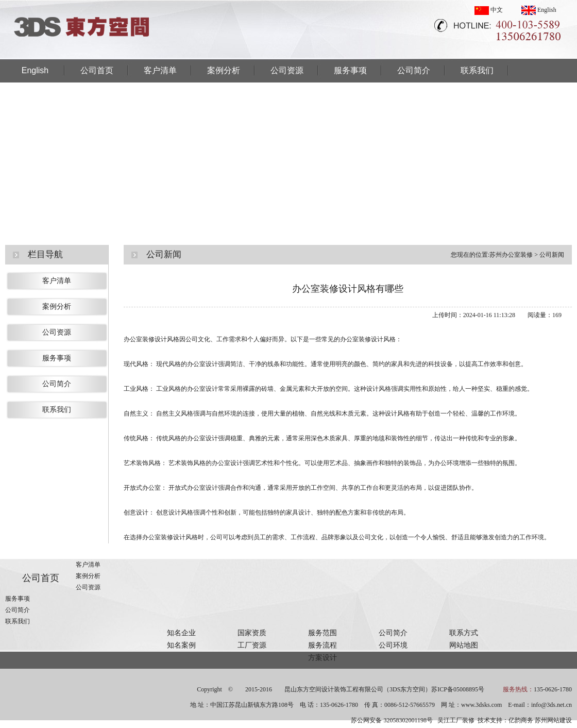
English (539, 10)
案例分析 (224, 70)
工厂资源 (252, 645)
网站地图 (464, 645)
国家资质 (252, 633)
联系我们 (477, 70)
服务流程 (323, 645)
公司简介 (414, 70)
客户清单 (160, 70)
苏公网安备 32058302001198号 (392, 720)
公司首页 (97, 70)
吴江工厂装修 (456, 720)
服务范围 (323, 633)
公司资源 (287, 70)
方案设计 (323, 658)
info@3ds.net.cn (551, 705)
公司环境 (393, 645)
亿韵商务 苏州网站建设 (540, 720)
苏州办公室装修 (511, 255)
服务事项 (350, 70)
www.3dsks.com (481, 705)
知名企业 (181, 633)
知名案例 (181, 645)
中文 (489, 10)
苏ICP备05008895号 (458, 689)
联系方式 (464, 633)
